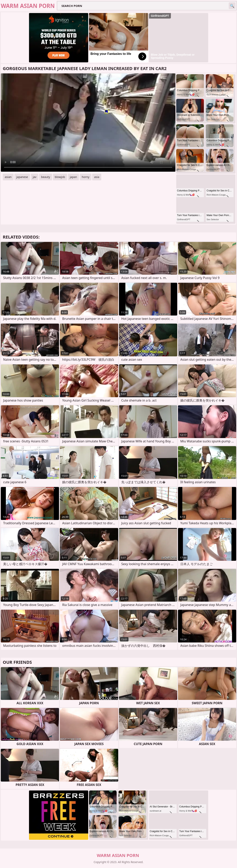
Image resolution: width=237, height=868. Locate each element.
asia (97, 177)
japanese (22, 177)
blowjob (60, 177)
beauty (45, 177)
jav (35, 177)
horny (86, 177)
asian (8, 177)
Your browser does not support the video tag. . (88, 123)
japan (74, 177)
